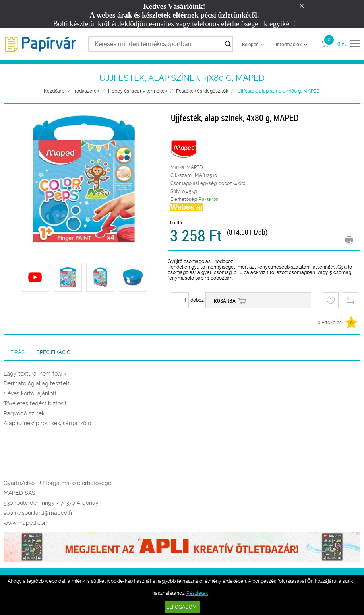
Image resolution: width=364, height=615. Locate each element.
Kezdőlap (54, 91)
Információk (289, 44)
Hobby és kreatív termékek (137, 91)
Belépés (250, 44)
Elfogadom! (182, 607)
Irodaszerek (86, 91)
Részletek (197, 593)
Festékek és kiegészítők (202, 91)
